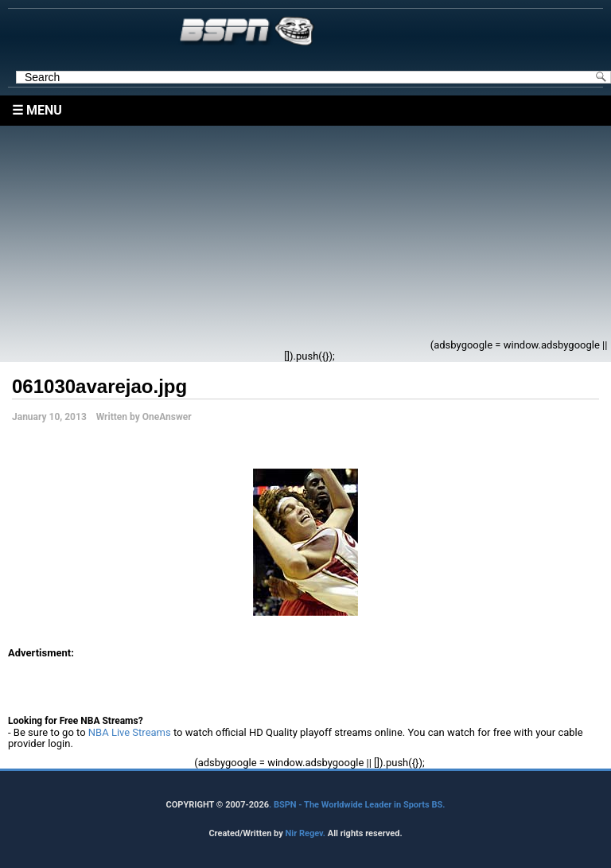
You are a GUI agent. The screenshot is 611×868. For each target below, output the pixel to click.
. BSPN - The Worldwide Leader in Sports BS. (357, 805)
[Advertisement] (220, 237)
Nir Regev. (306, 833)
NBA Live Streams (130, 732)
